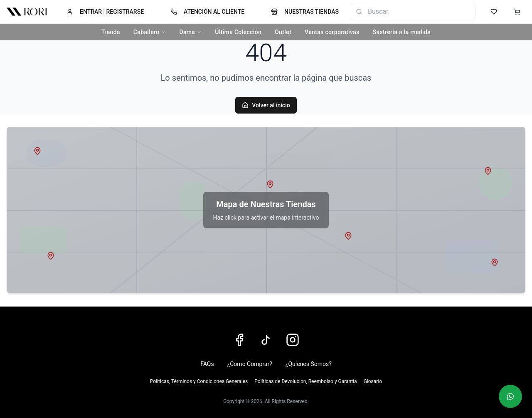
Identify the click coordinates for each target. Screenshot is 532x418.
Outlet (283, 32)
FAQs (207, 364)
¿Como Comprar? (250, 364)
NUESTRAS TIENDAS (305, 12)
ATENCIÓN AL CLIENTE (207, 12)
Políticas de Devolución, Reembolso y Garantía (305, 381)
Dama (190, 32)
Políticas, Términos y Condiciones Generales (199, 381)
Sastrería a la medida (402, 32)
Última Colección (238, 32)
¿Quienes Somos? (309, 364)
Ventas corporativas (332, 32)
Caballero (150, 32)
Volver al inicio (266, 105)
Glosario (373, 381)
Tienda (111, 32)
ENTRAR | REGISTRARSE (105, 12)
